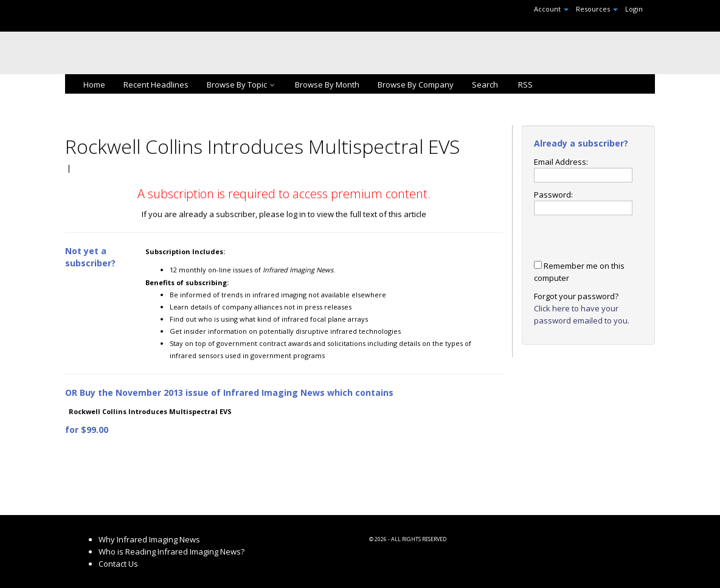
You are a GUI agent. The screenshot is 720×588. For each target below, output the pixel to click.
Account (551, 9)
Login (634, 9)
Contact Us (118, 564)
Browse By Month (327, 85)
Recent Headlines (156, 85)
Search (485, 85)
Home (94, 85)
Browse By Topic (242, 85)
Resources (597, 9)
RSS (524, 85)
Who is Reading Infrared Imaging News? (171, 552)
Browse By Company (416, 85)
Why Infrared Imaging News (149, 539)
